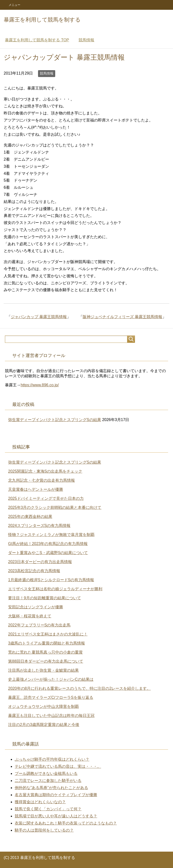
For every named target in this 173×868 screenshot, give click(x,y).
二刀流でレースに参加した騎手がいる (48, 781)
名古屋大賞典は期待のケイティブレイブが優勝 (56, 795)
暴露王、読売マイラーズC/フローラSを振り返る (51, 697)
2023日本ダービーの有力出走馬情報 (40, 562)
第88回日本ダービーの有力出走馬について (46, 661)
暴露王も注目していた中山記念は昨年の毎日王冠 (51, 716)
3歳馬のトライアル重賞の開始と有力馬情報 (47, 643)
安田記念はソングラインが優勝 (36, 607)
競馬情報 (47, 73)
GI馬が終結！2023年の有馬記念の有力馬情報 (48, 544)
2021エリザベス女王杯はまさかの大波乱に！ (48, 634)
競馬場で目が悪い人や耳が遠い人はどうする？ (56, 816)
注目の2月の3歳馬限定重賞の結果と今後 (44, 725)
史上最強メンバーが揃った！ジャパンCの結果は (51, 679)
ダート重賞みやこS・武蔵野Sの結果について (48, 553)
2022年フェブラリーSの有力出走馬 (39, 625)
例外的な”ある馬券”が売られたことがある (51, 788)
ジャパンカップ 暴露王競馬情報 (39, 317)
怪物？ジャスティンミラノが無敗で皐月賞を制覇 (51, 535)
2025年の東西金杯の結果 (30, 517)
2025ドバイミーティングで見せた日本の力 (46, 498)
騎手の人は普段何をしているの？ (44, 830)
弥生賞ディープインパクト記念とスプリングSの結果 (55, 420)
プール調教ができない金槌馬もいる (46, 773)
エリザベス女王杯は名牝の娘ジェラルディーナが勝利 (55, 589)
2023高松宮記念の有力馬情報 (34, 571)
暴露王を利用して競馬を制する (42, 20)
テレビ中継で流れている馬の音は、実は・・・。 (58, 766)
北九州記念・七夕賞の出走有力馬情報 (41, 480)
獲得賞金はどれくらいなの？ (40, 802)
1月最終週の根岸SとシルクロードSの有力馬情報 (51, 580)
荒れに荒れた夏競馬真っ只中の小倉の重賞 (45, 652)
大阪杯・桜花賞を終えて (30, 616)
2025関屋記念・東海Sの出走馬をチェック (45, 471)
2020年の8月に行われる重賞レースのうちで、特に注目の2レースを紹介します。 (79, 688)
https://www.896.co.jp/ (40, 385)
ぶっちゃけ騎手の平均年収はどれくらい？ (52, 759)
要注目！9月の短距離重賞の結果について (45, 598)
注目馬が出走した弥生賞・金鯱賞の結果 (43, 670)
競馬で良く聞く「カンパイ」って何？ (48, 809)
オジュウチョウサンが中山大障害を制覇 (43, 707)
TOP (37, 40)
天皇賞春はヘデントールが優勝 (36, 489)
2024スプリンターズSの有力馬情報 (39, 526)
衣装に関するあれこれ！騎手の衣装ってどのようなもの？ (66, 823)
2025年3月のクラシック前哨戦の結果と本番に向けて (55, 507)
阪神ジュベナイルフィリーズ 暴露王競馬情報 (122, 317)
